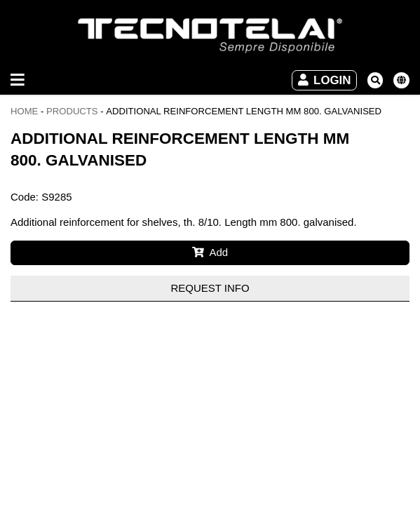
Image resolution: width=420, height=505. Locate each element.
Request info (210, 288)
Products (72, 111)
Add (210, 252)
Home (24, 111)
